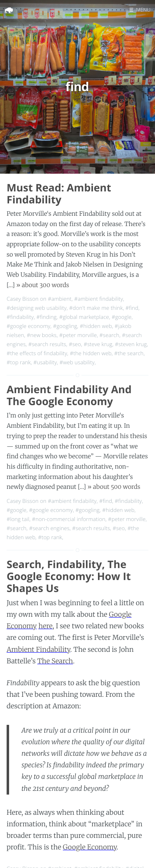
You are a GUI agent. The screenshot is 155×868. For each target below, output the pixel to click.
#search (110, 335)
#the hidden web (91, 353)
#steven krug (131, 344)
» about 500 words (114, 487)
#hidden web (96, 326)
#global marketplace (84, 317)
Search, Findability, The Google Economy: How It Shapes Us (69, 576)
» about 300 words (43, 285)
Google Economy (90, 847)
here (45, 626)
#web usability (77, 362)
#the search (129, 353)
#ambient (60, 299)
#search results (47, 344)
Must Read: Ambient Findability (59, 194)
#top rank (19, 362)
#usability (45, 362)
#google (122, 317)
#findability (20, 317)
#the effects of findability (37, 353)
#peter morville (78, 335)
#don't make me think (96, 308)
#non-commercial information (69, 519)
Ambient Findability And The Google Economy (69, 395)
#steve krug (98, 344)
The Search (55, 661)
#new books (42, 335)
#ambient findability (98, 299)
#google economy (29, 326)
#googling (65, 326)
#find (132, 308)
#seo (75, 344)
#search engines (49, 528)
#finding (46, 317)
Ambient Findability (38, 650)
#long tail (18, 519)
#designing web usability (37, 308)
